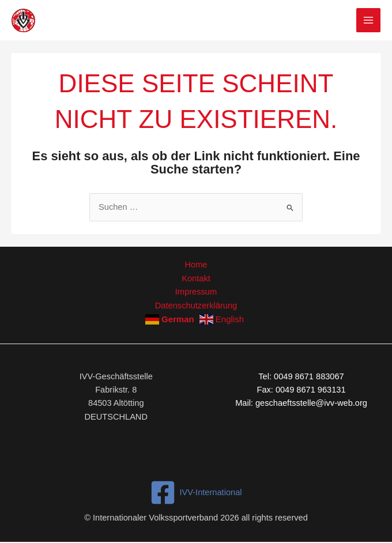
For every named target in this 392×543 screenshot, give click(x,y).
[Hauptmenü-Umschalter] (368, 20)
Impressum (196, 292)
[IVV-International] (196, 492)
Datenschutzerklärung (196, 305)
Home (196, 265)
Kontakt (196, 278)
